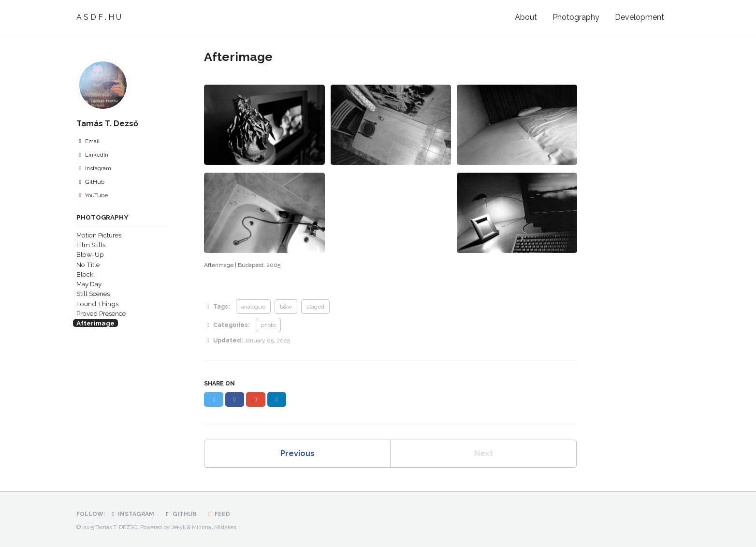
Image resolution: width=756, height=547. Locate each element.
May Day (89, 284)
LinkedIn (92, 155)
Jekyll (178, 527)
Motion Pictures (99, 235)
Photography (576, 17)
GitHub (90, 182)
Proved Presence (101, 313)
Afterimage (95, 323)
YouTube (92, 195)
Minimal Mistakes (214, 527)
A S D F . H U (99, 17)
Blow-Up (90, 254)
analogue (253, 307)
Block (85, 274)
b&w (286, 307)
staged (315, 307)
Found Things (97, 304)
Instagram (94, 168)
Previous (298, 453)
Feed (218, 514)
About (526, 17)
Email (88, 141)
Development (640, 17)
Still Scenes (93, 294)
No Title (88, 265)
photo (268, 325)
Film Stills (91, 245)
